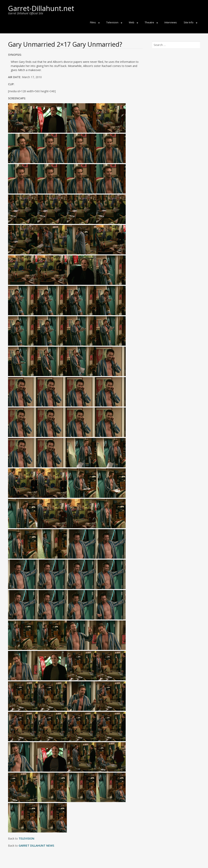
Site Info (189, 22)
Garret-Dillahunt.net (41, 8)
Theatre (149, 22)
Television (112, 22)
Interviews (171, 22)
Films (93, 22)
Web (132, 22)
